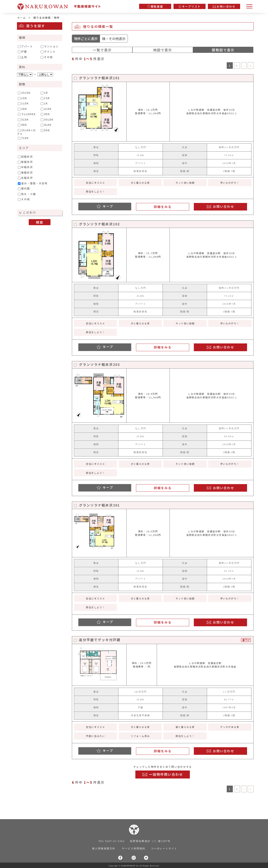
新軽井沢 (25, 162)
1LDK (23, 103)
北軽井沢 (25, 178)
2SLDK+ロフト (26, 132)
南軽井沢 (25, 173)
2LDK (46, 109)
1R (44, 93)
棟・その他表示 (114, 39)
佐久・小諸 (27, 194)
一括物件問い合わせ (166, 774)
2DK (23, 109)
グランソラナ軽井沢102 (97, 224)
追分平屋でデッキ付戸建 (97, 640)
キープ (108, 206)
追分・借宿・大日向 (33, 183)
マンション (50, 46)
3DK (45, 114)
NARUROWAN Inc (130, 866)
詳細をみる (163, 207)
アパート (25, 46)
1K (44, 103)
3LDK (23, 120)
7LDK (23, 138)
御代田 (24, 188)
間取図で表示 (223, 50)
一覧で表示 (102, 50)
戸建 (22, 52)
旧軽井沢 (25, 157)
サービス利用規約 (134, 849)
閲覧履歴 (157, 6)
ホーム (22, 18)
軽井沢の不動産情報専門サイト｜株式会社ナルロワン (61, 5)
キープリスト (191, 6)
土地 (22, 57)
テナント (48, 52)
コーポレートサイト (164, 849)
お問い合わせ (226, 6)
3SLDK (47, 120)
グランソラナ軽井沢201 (97, 505)
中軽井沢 (25, 167)
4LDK (46, 125)
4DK (23, 125)
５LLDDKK (27, 114)
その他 (47, 57)
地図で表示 (163, 50)
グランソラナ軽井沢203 (97, 365)
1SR (45, 98)
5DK (45, 130)
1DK (23, 98)
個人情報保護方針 (104, 849)
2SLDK (24, 93)
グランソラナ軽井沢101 (97, 78)
